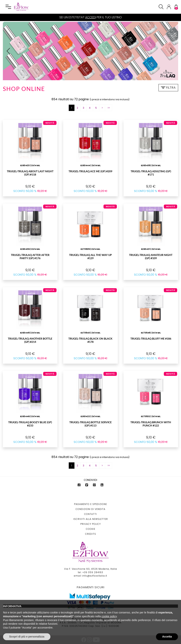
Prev (10, 53)
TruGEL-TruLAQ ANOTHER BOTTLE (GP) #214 (30, 340)
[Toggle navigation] (8, 7)
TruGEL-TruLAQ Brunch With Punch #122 (151, 424)
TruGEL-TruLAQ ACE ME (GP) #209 (90, 171)
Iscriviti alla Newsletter (91, 519)
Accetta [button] (167, 637)
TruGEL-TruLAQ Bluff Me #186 (151, 339)
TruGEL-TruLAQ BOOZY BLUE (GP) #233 (30, 424)
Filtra (168, 88)
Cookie (91, 529)
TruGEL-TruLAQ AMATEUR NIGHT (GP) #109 (151, 256)
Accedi (90, 17)
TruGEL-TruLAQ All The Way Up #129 (90, 256)
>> (109, 108)
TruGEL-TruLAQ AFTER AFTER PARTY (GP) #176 (30, 256)
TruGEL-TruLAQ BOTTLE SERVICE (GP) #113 (90, 424)
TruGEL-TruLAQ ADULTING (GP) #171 (151, 173)
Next (173, 53)
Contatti (90, 514)
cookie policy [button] (109, 616)
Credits (91, 534)
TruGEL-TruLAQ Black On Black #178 (90, 340)
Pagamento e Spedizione (90, 504)
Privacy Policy (91, 524)
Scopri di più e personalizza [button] (27, 637)
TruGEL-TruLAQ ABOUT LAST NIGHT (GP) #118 (30, 173)
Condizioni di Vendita (90, 509)
